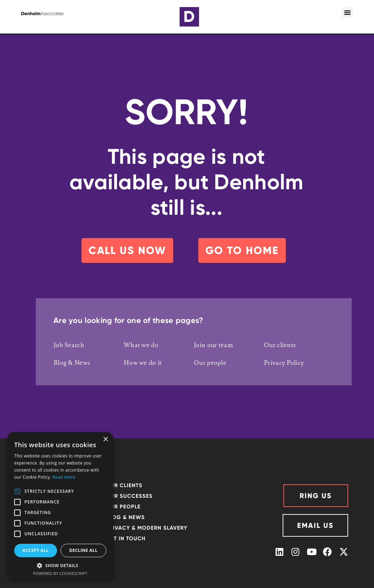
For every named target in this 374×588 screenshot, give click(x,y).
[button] (347, 12)
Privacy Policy (284, 362)
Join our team (213, 345)
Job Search (69, 345)
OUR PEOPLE (123, 507)
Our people (210, 362)
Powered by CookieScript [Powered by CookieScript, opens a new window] (60, 573)
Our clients (280, 345)
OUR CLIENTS (124, 485)
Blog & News (72, 362)
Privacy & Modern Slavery (147, 528)
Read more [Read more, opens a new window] (64, 477)
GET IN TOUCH (126, 538)
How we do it (143, 362)
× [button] (105, 440)
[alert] (60, 506)
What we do (141, 345)
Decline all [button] (84, 550)
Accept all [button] (36, 550)
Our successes (129, 496)
